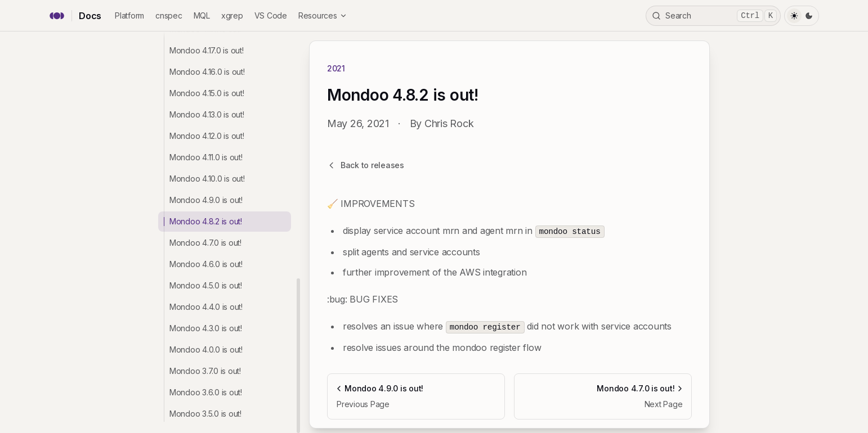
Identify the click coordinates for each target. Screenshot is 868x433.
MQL (202, 15)
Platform (129, 15)
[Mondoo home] (57, 16)
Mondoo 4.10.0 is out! (207, 179)
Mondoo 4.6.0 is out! (206, 264)
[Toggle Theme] (802, 16)
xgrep (232, 15)
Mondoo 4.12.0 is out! (207, 136)
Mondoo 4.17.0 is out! (207, 50)
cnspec (169, 15)
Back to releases (366, 165)
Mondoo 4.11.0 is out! (206, 157)
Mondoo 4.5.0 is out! (206, 285)
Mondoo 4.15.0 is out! (207, 93)
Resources (323, 15)
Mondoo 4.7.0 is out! (205, 243)
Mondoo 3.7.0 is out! (205, 371)
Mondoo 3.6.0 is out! (206, 392)
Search (714, 16)
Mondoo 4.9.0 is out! (206, 200)
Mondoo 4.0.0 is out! (206, 349)
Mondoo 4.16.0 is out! (207, 72)
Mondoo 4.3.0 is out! (206, 328)
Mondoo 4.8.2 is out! (206, 221)
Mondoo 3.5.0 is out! (205, 414)
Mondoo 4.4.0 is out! (206, 307)
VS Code (271, 15)
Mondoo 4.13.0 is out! (207, 114)
